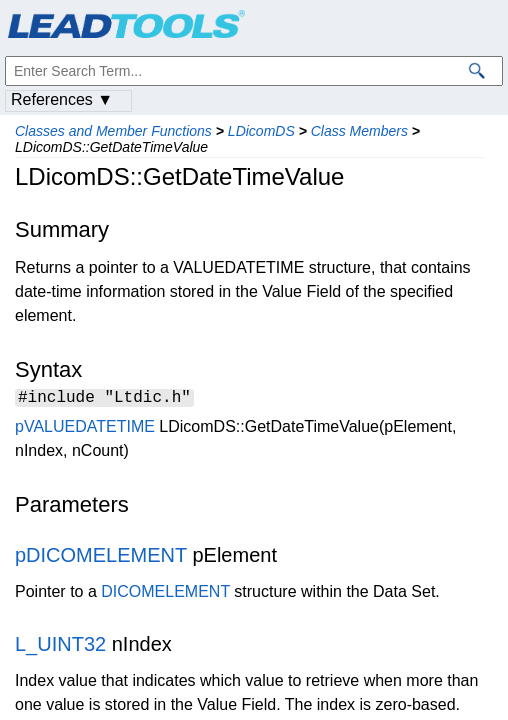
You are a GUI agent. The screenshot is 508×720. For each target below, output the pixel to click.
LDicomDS (261, 131)
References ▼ (62, 99)
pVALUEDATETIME (85, 429)
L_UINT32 (60, 647)
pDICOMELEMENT (101, 558)
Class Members (359, 131)
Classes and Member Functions (113, 131)
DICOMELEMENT (165, 594)
